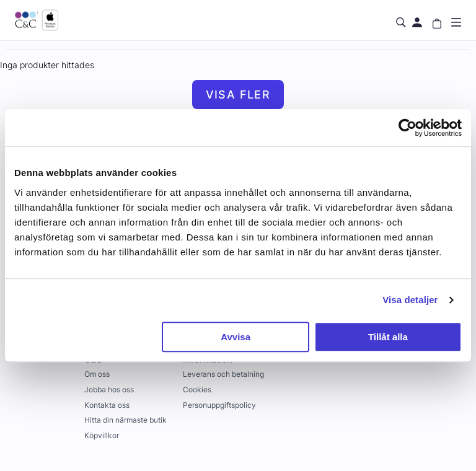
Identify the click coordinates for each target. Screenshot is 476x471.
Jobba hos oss (109, 390)
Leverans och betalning (223, 374)
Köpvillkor (102, 435)
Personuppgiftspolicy (219, 405)
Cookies (197, 390)
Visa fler (238, 95)
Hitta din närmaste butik (126, 420)
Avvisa (236, 337)
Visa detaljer (410, 300)
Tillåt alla (388, 337)
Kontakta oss (107, 405)
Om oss (97, 374)
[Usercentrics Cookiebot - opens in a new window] (408, 128)
